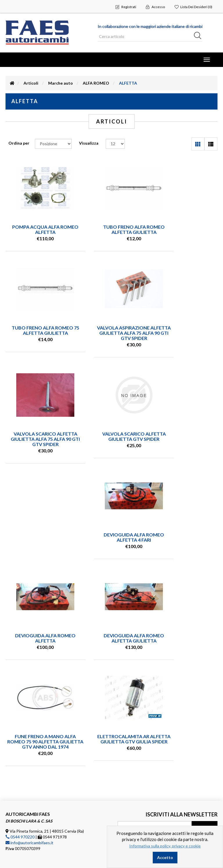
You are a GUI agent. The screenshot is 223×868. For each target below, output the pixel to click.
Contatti (22, 820)
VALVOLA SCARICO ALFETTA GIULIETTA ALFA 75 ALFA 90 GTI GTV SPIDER (111, 333)
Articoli (31, 83)
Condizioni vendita (31, 803)
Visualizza (89, 143)
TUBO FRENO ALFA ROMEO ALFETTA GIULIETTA (111, 229)
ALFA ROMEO (96, 83)
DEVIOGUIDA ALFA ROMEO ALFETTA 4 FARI (185, 431)
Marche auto (61, 83)
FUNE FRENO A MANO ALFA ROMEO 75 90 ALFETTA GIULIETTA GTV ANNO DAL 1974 (185, 537)
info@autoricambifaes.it (29, 747)
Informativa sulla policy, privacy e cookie (165, 846)
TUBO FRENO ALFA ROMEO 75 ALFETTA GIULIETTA (185, 229)
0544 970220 (20, 741)
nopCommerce (42, 853)
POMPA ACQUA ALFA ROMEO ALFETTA (38, 229)
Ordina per (19, 143)
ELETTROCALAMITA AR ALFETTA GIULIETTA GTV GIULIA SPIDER (38, 646)
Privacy (21, 811)
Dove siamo (25, 829)
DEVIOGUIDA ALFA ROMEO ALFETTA (38, 532)
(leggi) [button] (212, 745)
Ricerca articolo (28, 794)
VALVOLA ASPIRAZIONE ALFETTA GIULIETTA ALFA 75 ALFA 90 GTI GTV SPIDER (38, 333)
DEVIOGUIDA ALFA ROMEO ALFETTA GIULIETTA (111, 532)
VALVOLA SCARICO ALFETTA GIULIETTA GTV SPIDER (185, 330)
